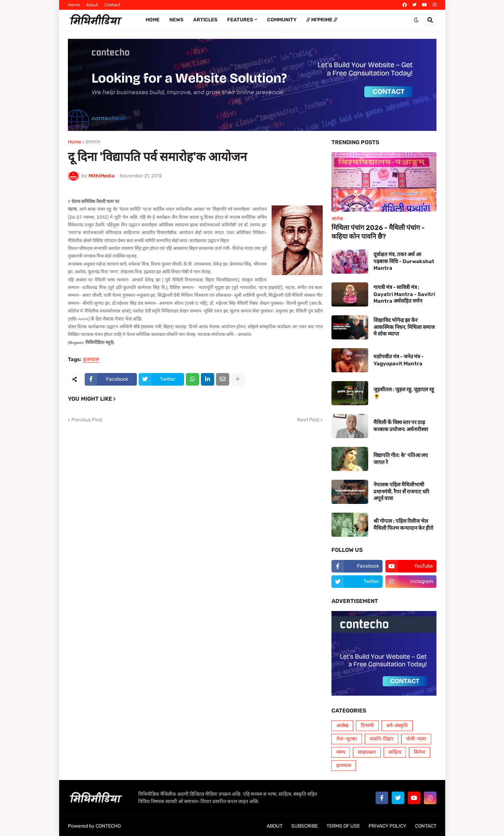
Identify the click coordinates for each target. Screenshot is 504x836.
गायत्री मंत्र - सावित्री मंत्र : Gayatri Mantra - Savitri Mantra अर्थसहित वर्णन (404, 294)
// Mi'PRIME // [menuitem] (322, 20)
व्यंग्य (341, 752)
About (92, 5)
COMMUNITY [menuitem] (282, 20)
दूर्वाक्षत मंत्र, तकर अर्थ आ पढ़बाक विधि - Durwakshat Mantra (404, 261)
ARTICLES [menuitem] (205, 20)
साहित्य (395, 752)
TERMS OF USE (343, 826)
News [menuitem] (176, 20)
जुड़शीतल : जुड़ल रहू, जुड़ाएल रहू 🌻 (404, 393)
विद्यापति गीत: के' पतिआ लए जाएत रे (401, 459)
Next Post (308, 420)
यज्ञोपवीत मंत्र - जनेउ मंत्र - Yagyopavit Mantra (398, 360)
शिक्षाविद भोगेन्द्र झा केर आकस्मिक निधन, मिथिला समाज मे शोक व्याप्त (404, 327)
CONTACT (426, 826)
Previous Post (87, 420)
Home (74, 5)
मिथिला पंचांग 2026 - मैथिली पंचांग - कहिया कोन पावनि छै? (378, 232)
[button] (416, 20)
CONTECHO (108, 826)
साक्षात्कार (367, 752)
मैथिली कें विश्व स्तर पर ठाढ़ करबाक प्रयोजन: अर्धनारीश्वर (401, 426)
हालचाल (93, 142)
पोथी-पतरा (416, 739)
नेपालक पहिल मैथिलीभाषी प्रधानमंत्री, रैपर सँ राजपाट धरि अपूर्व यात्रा (401, 491)
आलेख (342, 726)
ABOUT (275, 826)
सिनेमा (419, 752)
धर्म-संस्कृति (397, 726)
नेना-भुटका (347, 739)
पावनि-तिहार (381, 739)
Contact (112, 5)
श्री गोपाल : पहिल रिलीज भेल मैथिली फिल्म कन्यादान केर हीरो (403, 525)
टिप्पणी (367, 726)
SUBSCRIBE (304, 826)
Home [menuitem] (153, 20)
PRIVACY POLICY (387, 826)
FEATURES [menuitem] (240, 20)
